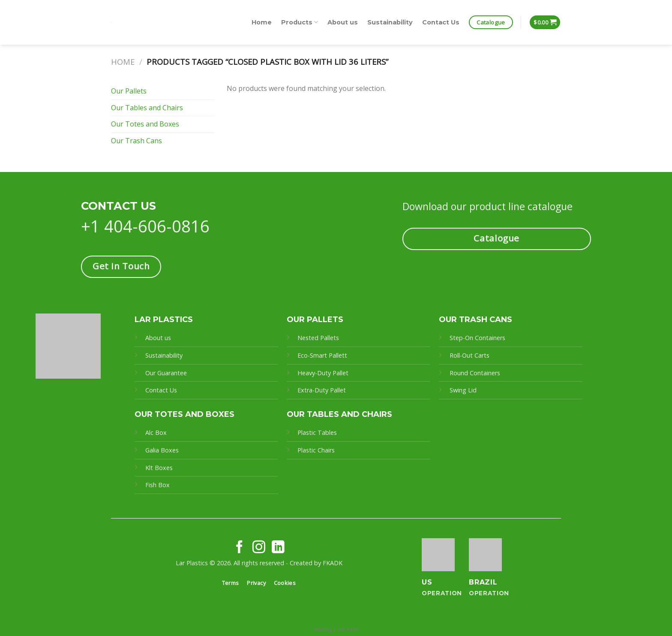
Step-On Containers (477, 338)
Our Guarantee (167, 373)
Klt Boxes (159, 468)
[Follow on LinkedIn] (278, 548)
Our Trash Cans (136, 141)
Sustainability (390, 22)
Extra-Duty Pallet (322, 390)
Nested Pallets (318, 338)
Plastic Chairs (316, 450)
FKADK (333, 563)
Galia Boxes (162, 450)
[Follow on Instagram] (259, 548)
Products (300, 22)
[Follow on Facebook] (240, 548)
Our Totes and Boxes (145, 124)
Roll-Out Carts (469, 355)
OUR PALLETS (315, 320)
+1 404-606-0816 (145, 226)
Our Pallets (129, 91)
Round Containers (475, 373)
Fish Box (157, 485)
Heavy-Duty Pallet (323, 373)
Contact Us (441, 22)
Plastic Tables (317, 433)
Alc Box (156, 433)
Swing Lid (463, 390)
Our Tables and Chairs (147, 108)
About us (343, 22)
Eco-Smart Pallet (321, 355)
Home (262, 22)
